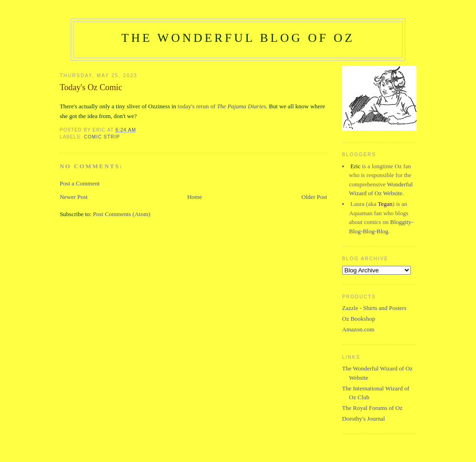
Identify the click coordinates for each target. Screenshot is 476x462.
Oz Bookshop (359, 319)
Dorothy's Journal (364, 419)
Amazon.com (358, 329)
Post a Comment (79, 183)
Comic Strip (102, 137)
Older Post (314, 197)
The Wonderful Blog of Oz (238, 38)
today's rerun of (222, 106)
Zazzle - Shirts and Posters (374, 308)
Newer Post (73, 197)
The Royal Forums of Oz (372, 408)
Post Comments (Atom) (122, 214)
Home (195, 197)
